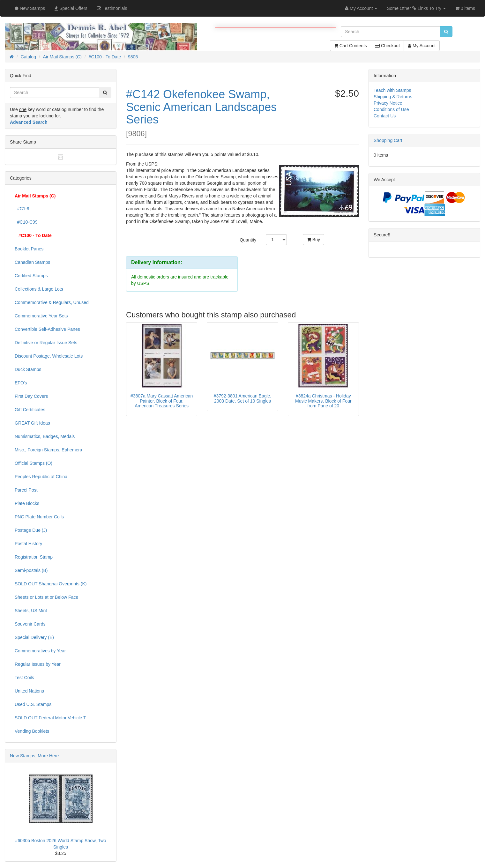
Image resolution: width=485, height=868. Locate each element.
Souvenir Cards (30, 624)
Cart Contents (351, 46)
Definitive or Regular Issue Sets (46, 343)
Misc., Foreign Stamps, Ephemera (48, 450)
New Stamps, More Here (34, 756)
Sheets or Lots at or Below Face (46, 597)
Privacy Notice (388, 103)
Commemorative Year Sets (41, 316)
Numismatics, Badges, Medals (45, 436)
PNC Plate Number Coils (39, 517)
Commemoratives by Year (40, 651)
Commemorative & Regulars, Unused (52, 302)
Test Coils (24, 678)
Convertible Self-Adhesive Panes (47, 329)
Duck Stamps (28, 369)
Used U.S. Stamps (33, 704)
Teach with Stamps (392, 90)
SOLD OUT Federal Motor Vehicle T (50, 718)
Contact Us (385, 116)
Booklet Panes (29, 249)
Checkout (387, 46)
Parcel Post (26, 490)
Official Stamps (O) (34, 463)
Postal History (28, 544)
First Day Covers (31, 396)
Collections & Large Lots (39, 289)
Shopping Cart (388, 140)
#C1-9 (22, 209)
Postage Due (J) (31, 530)
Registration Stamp (34, 557)
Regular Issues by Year (38, 664)
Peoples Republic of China (41, 477)
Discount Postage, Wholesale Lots (49, 356)
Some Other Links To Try (416, 8)
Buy (313, 240)
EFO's (21, 383)
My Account (422, 46)
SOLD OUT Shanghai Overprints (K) (51, 584)
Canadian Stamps (32, 262)
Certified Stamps (31, 276)
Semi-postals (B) (31, 570)
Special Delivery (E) (34, 637)
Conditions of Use (391, 109)
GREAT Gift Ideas (32, 423)
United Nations (29, 691)
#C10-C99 (26, 222)
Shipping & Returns (393, 97)
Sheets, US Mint (31, 611)
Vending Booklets (32, 731)
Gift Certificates (30, 410)
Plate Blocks (27, 503)
